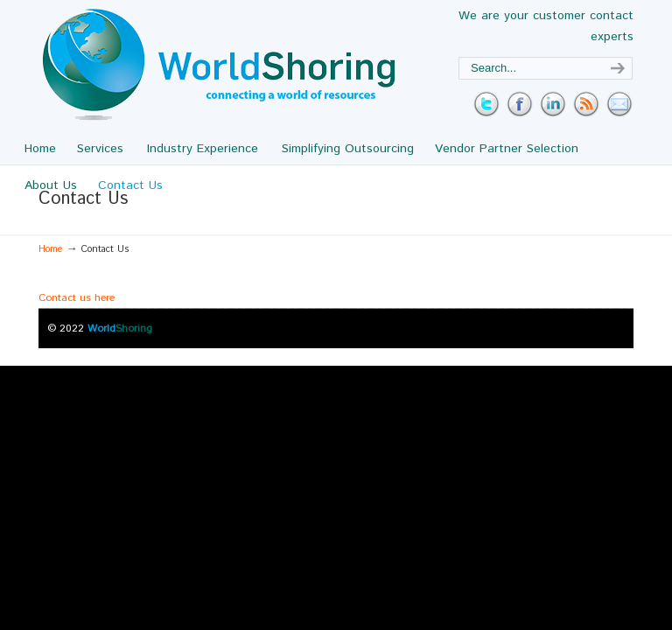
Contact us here (77, 298)
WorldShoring (219, 65)
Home (51, 249)
